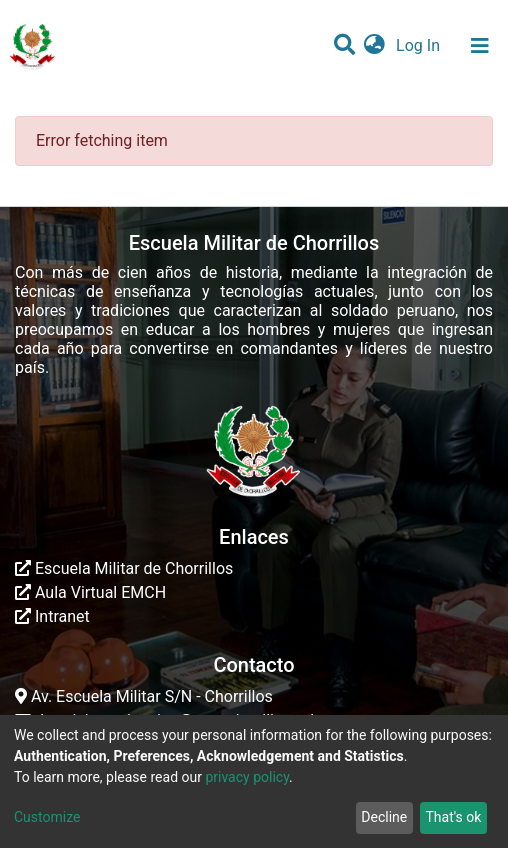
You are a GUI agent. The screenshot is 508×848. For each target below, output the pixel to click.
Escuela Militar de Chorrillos (124, 568)
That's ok (453, 817)
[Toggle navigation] (480, 46)
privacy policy (247, 777)
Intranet (52, 616)
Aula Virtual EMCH (90, 592)
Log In (420, 45)
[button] (374, 46)
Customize (47, 817)
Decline (384, 817)
